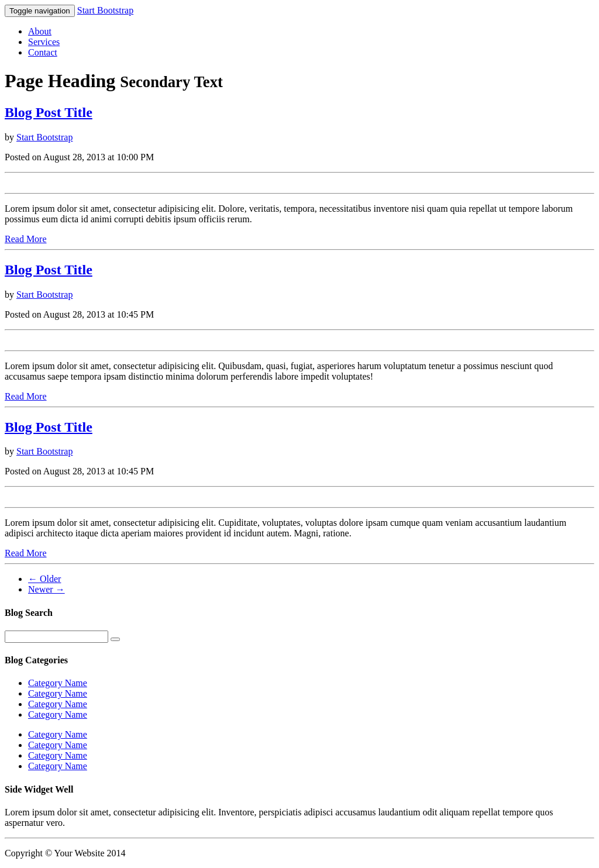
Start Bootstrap (105, 10)
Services (44, 42)
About (40, 31)
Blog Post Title (49, 112)
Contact (43, 52)
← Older (44, 579)
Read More (26, 239)
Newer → (47, 589)
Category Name (58, 683)
